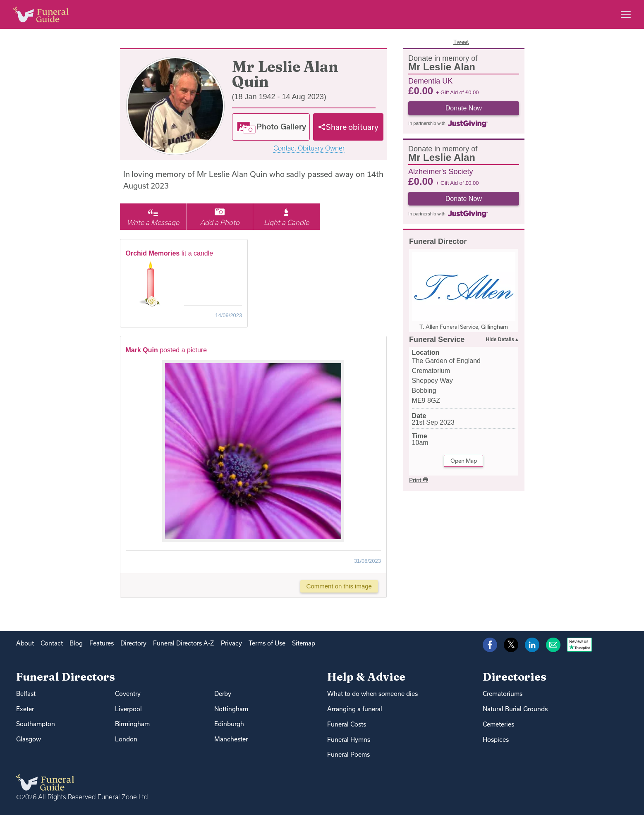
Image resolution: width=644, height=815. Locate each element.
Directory (133, 643)
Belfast (26, 694)
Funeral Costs (347, 724)
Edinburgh (229, 724)
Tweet (461, 42)
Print (419, 480)
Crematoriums (503, 694)
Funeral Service (437, 339)
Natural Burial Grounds (515, 709)
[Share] (348, 127)
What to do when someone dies (372, 694)
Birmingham (132, 724)
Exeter (25, 709)
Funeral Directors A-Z (183, 643)
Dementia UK (430, 81)
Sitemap (304, 643)
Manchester (231, 739)
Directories (515, 677)
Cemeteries (498, 724)
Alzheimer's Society (441, 171)
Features (102, 643)
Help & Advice (366, 677)
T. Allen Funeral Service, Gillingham (464, 327)
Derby (223, 694)
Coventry (128, 694)
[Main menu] (626, 14)
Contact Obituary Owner (309, 148)
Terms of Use (267, 643)
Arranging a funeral (355, 709)
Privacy (231, 643)
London (126, 739)
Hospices (496, 740)
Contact (52, 643)
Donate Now (464, 108)
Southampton (36, 724)
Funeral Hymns (349, 740)
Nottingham (231, 709)
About (25, 643)
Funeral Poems (348, 754)
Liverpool (128, 709)
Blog (76, 643)
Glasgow (29, 739)
